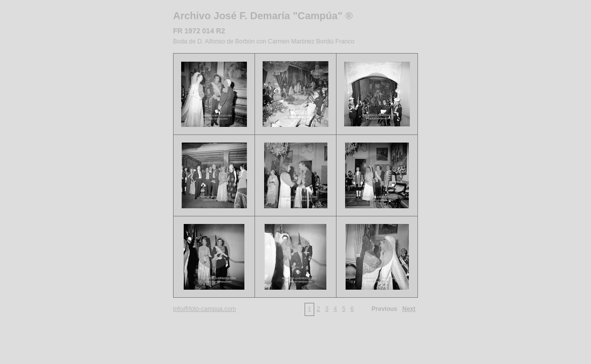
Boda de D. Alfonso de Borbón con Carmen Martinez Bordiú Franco (264, 41)
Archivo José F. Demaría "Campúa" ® (263, 16)
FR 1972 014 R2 (199, 31)
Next (409, 309)
